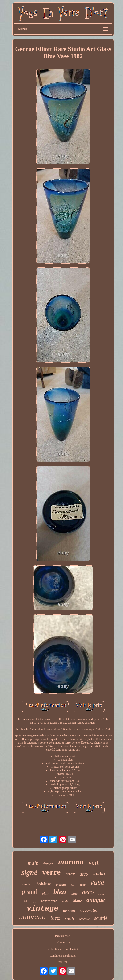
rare (70, 873)
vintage (42, 909)
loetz (55, 918)
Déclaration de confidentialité (63, 949)
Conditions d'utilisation (63, 956)
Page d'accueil (63, 936)
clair (45, 894)
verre (51, 872)
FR (66, 962)
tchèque (85, 919)
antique (96, 900)
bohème (44, 884)
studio (99, 874)
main (33, 863)
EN (60, 962)
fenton (48, 864)
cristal (27, 884)
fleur (73, 885)
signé (29, 872)
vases (74, 894)
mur (83, 885)
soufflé (101, 918)
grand (30, 892)
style (65, 901)
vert (94, 862)
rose (34, 902)
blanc (77, 901)
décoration (90, 910)
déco (88, 892)
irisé (24, 901)
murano (71, 862)
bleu (60, 892)
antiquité (61, 885)
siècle (70, 918)
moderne (69, 911)
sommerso (49, 901)
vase (97, 882)
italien (102, 894)
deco (84, 874)
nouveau (32, 917)
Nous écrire (63, 942)
